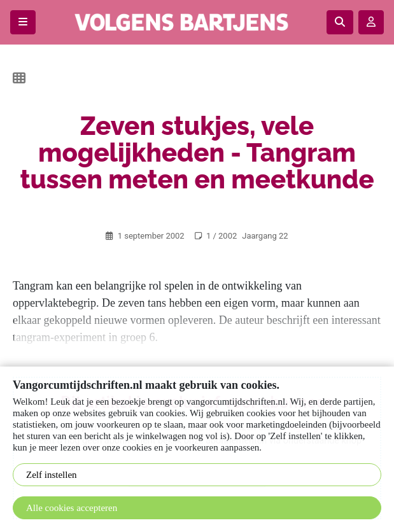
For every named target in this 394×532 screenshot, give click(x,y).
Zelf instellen (52, 475)
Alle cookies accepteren (72, 508)
